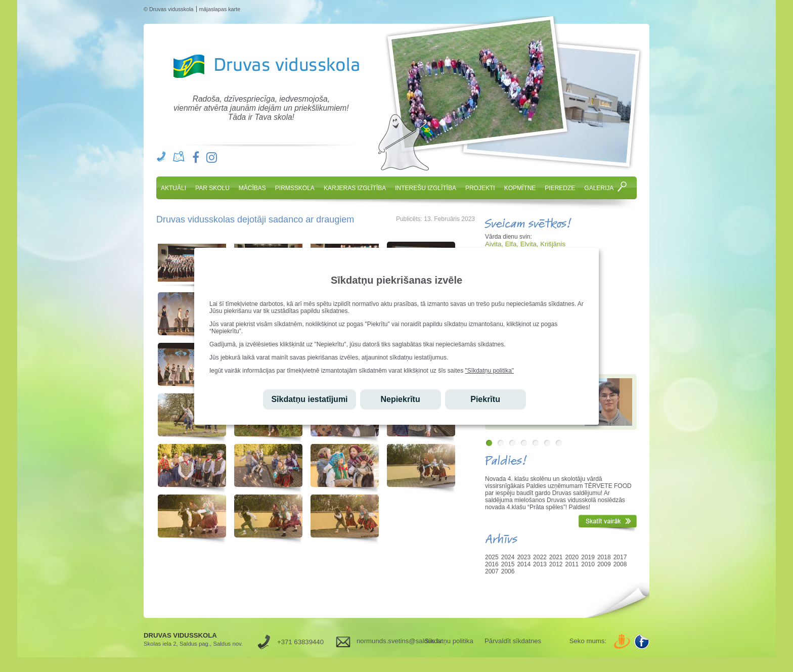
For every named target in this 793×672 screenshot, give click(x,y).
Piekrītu (485, 399)
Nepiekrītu (400, 399)
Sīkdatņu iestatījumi (309, 399)
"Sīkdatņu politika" (490, 371)
